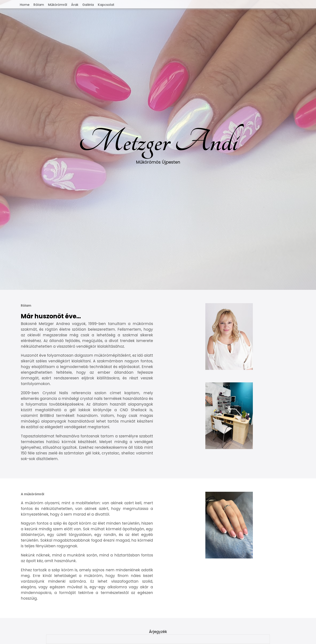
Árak (75, 5)
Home (25, 5)
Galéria (88, 5)
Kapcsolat (106, 5)
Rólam (39, 5)
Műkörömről (58, 5)
